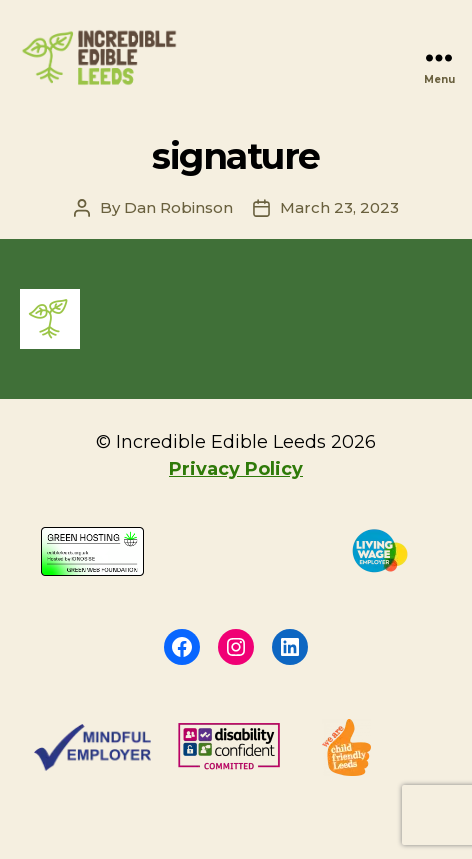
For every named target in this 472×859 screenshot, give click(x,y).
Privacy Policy (236, 469)
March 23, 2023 (339, 207)
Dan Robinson (178, 207)
